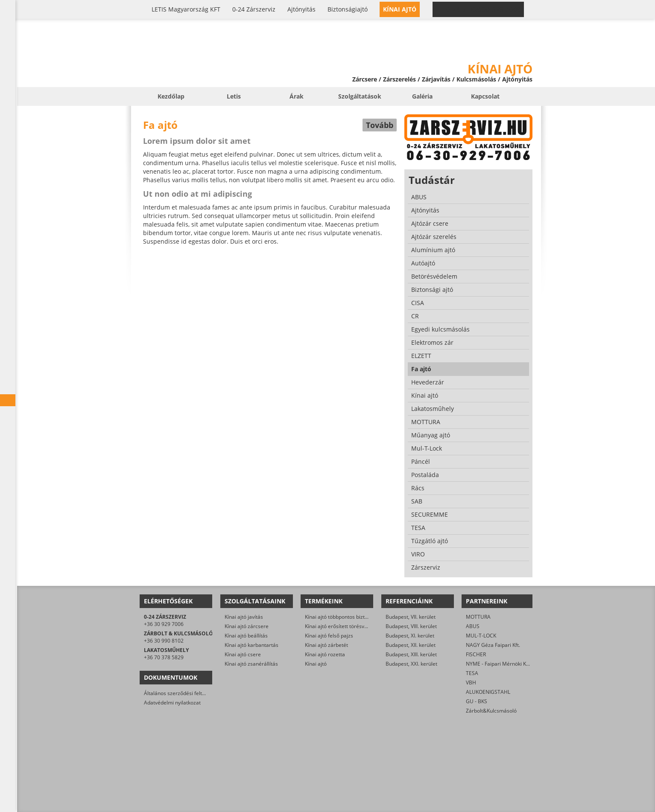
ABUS (473, 626)
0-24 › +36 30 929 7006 (483, 9)
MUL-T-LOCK (481, 636)
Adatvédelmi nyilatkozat (172, 703)
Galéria (422, 96)
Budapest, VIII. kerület (411, 626)
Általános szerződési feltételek (180, 693)
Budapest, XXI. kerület (411, 664)
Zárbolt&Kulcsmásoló (491, 711)
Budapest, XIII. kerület (411, 654)
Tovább (380, 125)
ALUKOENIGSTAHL (488, 692)
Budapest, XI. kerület (410, 636)
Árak (297, 96)
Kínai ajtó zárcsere (247, 626)
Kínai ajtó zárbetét (326, 645)
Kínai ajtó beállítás (246, 636)
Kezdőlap (171, 96)
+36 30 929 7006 (164, 624)
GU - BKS (477, 701)
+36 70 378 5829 (164, 657)
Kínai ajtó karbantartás (251, 645)
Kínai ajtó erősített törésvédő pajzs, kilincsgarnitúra (366, 626)
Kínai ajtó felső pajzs (329, 636)
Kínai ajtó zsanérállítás (251, 664)
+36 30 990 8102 (164, 641)
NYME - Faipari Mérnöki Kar (499, 664)
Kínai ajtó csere (243, 654)
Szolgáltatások (360, 96)
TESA (472, 673)
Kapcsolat (485, 96)
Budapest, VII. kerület (411, 617)
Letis (234, 96)
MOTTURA (478, 617)
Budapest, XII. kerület (411, 645)
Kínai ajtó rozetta (325, 654)
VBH (471, 682)
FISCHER (476, 654)
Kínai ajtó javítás (244, 617)
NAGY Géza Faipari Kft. (493, 645)
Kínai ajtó (316, 664)
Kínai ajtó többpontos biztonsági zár (347, 617)
